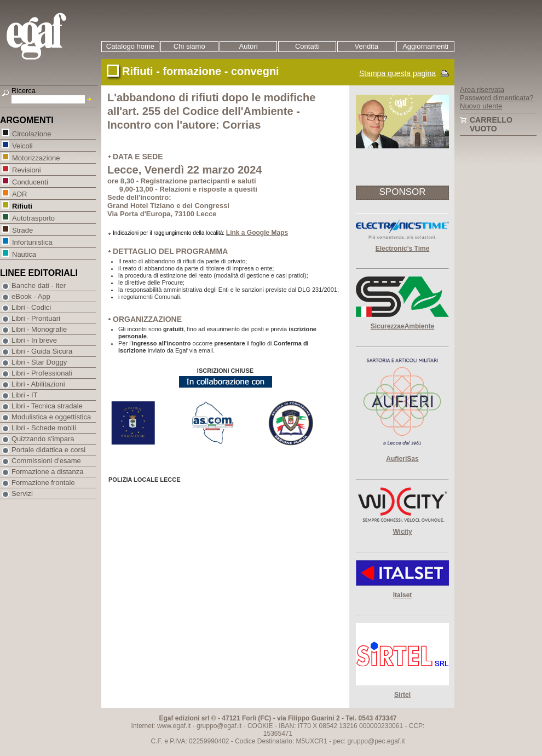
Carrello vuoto (491, 124)
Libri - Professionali (42, 373)
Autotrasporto (33, 218)
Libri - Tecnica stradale (47, 406)
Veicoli (22, 145)
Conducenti (30, 181)
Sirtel (402, 695)
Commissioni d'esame (46, 461)
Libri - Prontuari (36, 318)
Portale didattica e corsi (48, 450)
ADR (19, 194)
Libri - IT (25, 395)
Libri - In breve (34, 340)
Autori (249, 46)
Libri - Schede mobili (44, 428)
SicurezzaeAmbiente (403, 326)
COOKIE (260, 726)
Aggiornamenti (425, 46)
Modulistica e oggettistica (51, 417)
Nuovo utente (481, 106)
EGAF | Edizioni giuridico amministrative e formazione (50, 37)
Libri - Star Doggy (39, 362)
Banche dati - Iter (39, 285)
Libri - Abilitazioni (38, 384)
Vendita (367, 46)
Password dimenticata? (497, 98)
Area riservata (482, 90)
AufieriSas (402, 459)
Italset (403, 595)
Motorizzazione (36, 157)
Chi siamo (189, 46)
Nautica (24, 254)
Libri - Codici (31, 307)
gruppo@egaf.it (219, 726)
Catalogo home (130, 46)
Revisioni (26, 169)
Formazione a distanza (48, 472)
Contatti (307, 46)
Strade (22, 230)
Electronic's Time (403, 249)
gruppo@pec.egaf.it (376, 741)
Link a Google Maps (257, 233)
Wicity (402, 532)
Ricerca (24, 91)
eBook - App (31, 296)
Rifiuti (22, 206)
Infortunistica (32, 242)
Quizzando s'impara (43, 439)
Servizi (22, 494)
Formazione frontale (43, 483)
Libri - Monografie (39, 329)
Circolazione (31, 133)
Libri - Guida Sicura (42, 351)
